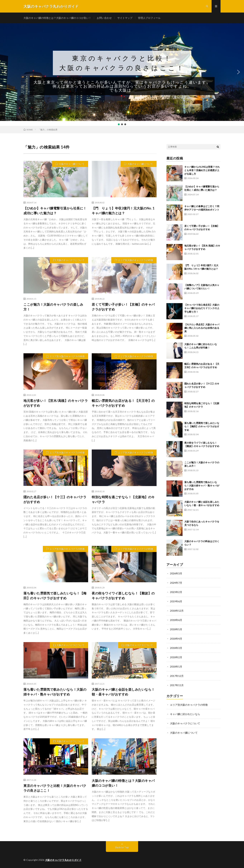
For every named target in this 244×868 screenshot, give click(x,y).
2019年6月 (176, 601)
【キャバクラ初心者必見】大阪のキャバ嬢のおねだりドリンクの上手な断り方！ (202, 308)
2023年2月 (176, 592)
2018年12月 (177, 611)
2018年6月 (176, 620)
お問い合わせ (104, 18)
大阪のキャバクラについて (71, 260)
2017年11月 (177, 685)
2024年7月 (176, 583)
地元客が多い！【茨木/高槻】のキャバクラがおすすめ (56, 403)
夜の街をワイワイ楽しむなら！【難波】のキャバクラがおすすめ (123, 596)
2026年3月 (176, 573)
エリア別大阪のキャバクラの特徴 (136, 260)
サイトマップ (125, 18)
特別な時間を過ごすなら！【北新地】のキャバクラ (123, 499)
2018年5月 (176, 629)
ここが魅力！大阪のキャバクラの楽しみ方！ (53, 307)
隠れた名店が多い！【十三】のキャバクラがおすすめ (55, 499)
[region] (122, 75)
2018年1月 (176, 667)
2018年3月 (176, 648)
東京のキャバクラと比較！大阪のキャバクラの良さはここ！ (122, 63)
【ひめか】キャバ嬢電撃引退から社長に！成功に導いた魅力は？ (55, 211)
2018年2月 (176, 657)
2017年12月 (177, 676)
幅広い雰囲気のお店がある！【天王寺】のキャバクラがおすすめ (123, 403)
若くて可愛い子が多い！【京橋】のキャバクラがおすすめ (123, 307)
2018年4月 (176, 639)
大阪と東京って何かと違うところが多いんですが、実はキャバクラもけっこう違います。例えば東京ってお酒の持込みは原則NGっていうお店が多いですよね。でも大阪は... (122, 86)
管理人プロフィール (149, 18)
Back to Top (122, 847)
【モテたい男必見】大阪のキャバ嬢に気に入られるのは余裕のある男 (202, 328)
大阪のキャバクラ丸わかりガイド (63, 860)
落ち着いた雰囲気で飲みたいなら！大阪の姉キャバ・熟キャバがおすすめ (55, 692)
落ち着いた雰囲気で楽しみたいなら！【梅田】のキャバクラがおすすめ (55, 596)
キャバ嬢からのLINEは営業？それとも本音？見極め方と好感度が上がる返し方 (202, 170)
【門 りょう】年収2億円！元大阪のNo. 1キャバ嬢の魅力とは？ (123, 211)
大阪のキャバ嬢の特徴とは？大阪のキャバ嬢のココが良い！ (57, 18)
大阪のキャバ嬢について (72, 164)
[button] (122, 72)
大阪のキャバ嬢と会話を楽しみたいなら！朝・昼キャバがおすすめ (123, 692)
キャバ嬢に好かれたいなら (185, 714)
